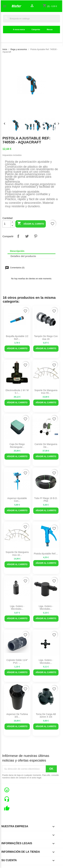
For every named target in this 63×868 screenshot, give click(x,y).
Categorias (36, 30)
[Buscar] (31, 19)
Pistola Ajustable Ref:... (46, 554)
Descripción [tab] (17, 251)
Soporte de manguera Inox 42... (17, 554)
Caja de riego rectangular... (17, 446)
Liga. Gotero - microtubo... (46, 608)
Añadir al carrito (31, 224)
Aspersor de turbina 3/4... (17, 716)
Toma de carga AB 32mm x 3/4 (46, 716)
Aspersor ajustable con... (17, 500)
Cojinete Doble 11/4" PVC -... (17, 661)
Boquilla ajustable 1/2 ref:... (17, 338)
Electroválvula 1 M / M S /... (17, 392)
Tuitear (27, 236)
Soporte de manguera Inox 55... (46, 392)
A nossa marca (19, 30)
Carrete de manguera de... (46, 446)
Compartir (18, 236)
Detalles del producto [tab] (23, 256)
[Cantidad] (7, 224)
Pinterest (36, 236)
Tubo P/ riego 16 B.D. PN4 (46, 500)
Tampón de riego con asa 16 (46, 338)
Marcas (50, 30)
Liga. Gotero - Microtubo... (17, 608)
